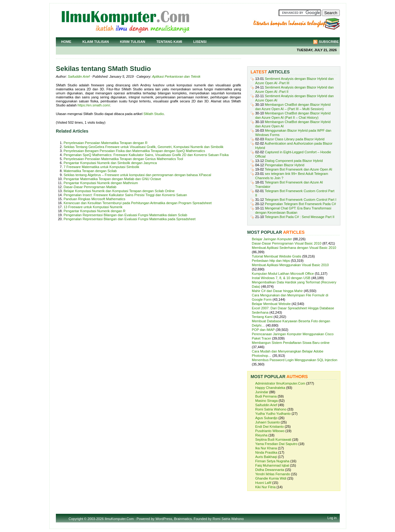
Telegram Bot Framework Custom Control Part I (301, 200)
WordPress (164, 519)
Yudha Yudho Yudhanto (273, 414)
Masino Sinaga (266, 401)
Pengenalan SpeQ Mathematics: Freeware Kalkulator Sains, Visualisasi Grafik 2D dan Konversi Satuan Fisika (146, 155)
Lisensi (200, 42)
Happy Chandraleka (270, 388)
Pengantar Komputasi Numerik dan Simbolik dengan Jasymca (110, 163)
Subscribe (329, 42)
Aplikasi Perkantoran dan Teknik (176, 76)
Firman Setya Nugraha (272, 461)
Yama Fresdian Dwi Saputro (276, 444)
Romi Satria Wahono (271, 409)
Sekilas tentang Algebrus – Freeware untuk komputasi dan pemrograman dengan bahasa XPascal (137, 175)
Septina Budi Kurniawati (273, 439)
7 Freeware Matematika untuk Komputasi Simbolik (101, 167)
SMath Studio (154, 114)
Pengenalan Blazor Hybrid (285, 165)
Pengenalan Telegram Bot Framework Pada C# (300, 204)
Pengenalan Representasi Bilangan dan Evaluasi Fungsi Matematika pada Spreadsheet (129, 219)
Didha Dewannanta (270, 470)
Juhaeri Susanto (268, 422)
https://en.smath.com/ (94, 105)
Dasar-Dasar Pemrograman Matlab (90, 187)
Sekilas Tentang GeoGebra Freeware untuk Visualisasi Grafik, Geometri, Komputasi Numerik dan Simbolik (143, 147)
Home (66, 42)
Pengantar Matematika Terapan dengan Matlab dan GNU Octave (112, 179)
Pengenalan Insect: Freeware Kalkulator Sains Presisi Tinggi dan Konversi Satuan (125, 195)
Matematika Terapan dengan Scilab (90, 171)
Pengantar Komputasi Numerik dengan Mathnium (101, 183)
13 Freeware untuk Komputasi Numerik (93, 207)
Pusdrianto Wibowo (270, 431)
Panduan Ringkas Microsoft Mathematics (94, 199)
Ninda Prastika (266, 452)
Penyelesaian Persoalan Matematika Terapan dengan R (106, 143)
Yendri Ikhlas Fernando (273, 474)
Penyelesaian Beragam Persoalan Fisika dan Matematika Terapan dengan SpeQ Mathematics (134, 151)
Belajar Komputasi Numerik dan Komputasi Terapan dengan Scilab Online (119, 191)
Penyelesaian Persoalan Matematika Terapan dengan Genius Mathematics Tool (123, 159)
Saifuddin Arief (79, 76)
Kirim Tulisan (133, 42)
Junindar (262, 392)
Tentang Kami (169, 42)
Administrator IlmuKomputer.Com (280, 383)
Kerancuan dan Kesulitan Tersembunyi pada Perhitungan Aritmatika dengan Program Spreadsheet (138, 203)
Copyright (76, 519)
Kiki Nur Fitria (265, 487)
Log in (332, 518)
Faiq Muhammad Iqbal (272, 465)
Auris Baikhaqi (266, 457)
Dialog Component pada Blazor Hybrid (294, 161)
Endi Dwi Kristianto (269, 427)
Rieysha (261, 435)
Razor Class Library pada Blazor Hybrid (295, 139)
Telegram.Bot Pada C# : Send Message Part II (300, 217)
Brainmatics (183, 519)
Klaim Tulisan (96, 42)
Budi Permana (266, 396)
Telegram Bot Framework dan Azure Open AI (298, 169)
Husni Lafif (263, 483)
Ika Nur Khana (266, 448)
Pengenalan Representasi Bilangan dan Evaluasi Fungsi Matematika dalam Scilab (125, 215)
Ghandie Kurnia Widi (271, 478)
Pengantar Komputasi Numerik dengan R (95, 211)
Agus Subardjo (266, 418)
